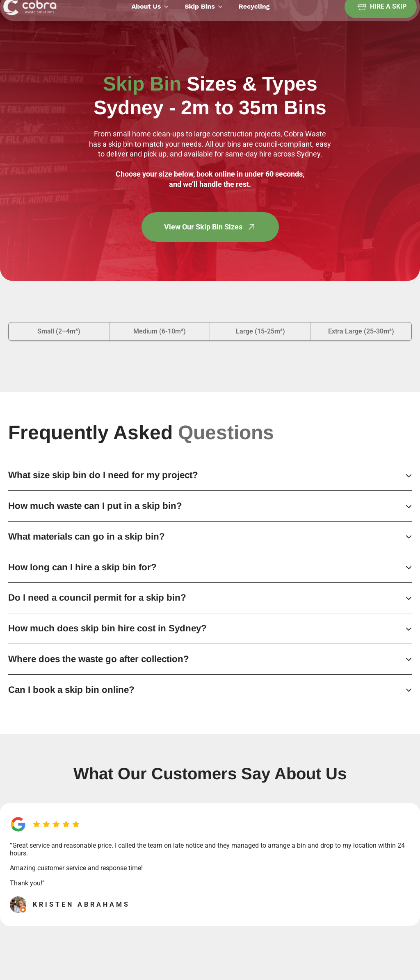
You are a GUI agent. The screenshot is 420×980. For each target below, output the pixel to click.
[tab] (59, 331)
